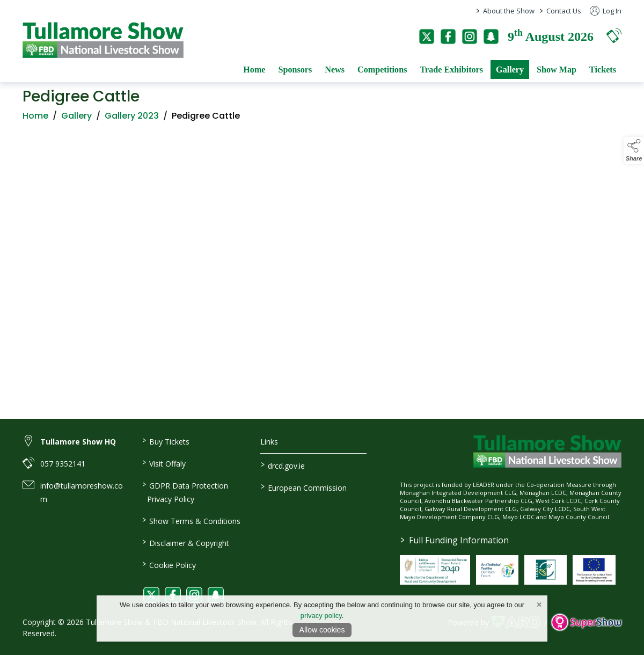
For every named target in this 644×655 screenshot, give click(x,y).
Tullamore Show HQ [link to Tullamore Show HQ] (78, 442)
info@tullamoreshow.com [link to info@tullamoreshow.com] (82, 492)
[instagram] (470, 37)
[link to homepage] (103, 40)
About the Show (509, 11)
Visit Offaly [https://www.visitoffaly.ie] (163, 463)
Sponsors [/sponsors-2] (295, 70)
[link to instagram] (194, 595)
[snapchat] (491, 37)
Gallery (76, 118)
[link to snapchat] (216, 595)
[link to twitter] (151, 595)
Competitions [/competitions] (382, 70)
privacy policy (321, 616)
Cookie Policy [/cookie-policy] (169, 564)
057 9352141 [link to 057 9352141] (63, 464)
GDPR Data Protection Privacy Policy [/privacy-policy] (185, 492)
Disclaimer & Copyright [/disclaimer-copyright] (185, 542)
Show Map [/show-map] (557, 70)
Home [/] (254, 70)
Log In (606, 11)
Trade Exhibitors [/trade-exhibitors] (451, 70)
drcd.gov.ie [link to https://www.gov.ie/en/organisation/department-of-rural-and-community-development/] (283, 465)
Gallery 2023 (132, 118)
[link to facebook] (173, 595)
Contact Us (564, 11)
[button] (614, 35)
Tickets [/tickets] (603, 70)
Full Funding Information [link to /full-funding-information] (454, 540)
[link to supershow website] (586, 623)
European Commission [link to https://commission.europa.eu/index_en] (304, 487)
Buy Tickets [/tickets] (165, 441)
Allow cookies (322, 630)
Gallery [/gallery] (510, 70)
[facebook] (448, 37)
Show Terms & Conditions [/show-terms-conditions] (191, 520)
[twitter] (427, 37)
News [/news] (335, 70)
